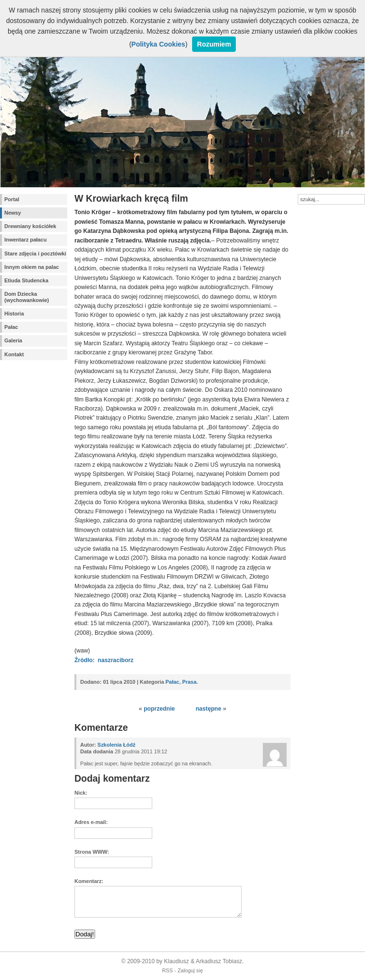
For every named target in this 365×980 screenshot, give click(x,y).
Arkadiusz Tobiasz (219, 961)
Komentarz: (89, 881)
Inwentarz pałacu (25, 240)
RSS (167, 970)
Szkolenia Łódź (116, 745)
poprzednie (159, 709)
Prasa (189, 682)
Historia (14, 314)
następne (208, 709)
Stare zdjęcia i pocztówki (35, 254)
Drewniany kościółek (30, 226)
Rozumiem (214, 44)
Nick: (81, 793)
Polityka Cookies (158, 44)
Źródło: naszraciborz (104, 660)
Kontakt (14, 354)
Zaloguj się (190, 970)
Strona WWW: (92, 852)
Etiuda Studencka (26, 280)
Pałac (11, 327)
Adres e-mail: (91, 822)
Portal (12, 199)
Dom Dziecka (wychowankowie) (27, 297)
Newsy (13, 213)
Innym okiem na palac (32, 267)
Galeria (13, 340)
